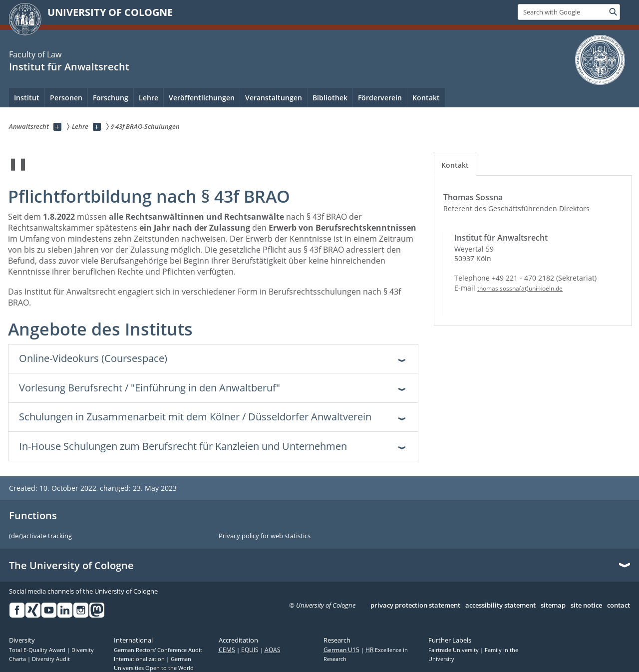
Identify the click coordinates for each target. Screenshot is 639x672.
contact (619, 606)
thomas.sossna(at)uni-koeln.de (520, 288)
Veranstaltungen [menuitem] (274, 98)
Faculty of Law (35, 54)
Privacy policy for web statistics (265, 536)
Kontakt (455, 165)
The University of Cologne (71, 566)
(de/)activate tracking (40, 536)
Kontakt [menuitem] (426, 98)
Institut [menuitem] (27, 98)
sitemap (553, 606)
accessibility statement (500, 606)
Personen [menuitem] (66, 98)
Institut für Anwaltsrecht (69, 67)
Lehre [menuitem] (149, 98)
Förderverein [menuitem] (380, 98)
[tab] (455, 165)
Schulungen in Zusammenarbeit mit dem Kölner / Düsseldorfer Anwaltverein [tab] (195, 417)
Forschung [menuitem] (111, 98)
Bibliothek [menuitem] (330, 98)
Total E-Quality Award (38, 650)
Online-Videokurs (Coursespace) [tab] (93, 358)
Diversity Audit (51, 659)
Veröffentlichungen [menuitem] (202, 98)
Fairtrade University (454, 650)
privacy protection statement (415, 606)
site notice (586, 606)
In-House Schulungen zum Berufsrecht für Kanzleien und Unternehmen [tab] (183, 446)
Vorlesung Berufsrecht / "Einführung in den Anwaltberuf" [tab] (150, 388)
